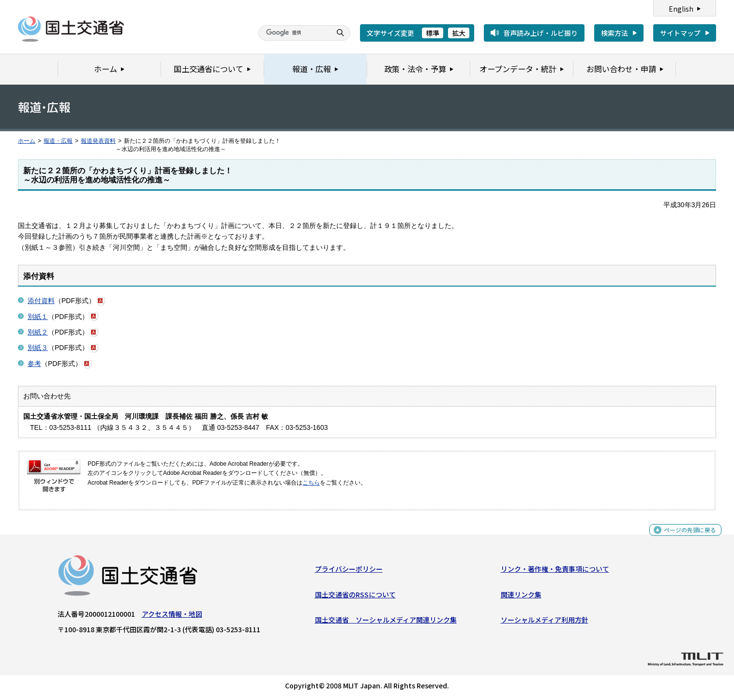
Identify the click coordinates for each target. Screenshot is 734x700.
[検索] (294, 33)
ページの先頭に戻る (686, 537)
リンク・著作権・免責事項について (555, 571)
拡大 (459, 33)
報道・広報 (58, 141)
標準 (433, 33)
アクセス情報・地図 (172, 616)
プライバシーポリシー (349, 571)
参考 (34, 364)
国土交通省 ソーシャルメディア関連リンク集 (386, 622)
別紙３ (38, 348)
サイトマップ (680, 33)
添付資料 (41, 301)
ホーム (27, 141)
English (681, 9)
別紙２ (38, 332)
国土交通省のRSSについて (355, 596)
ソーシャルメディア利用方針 (545, 622)
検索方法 (614, 33)
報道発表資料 (98, 141)
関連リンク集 (521, 596)
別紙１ (38, 317)
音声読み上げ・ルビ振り (540, 33)
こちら (311, 483)
